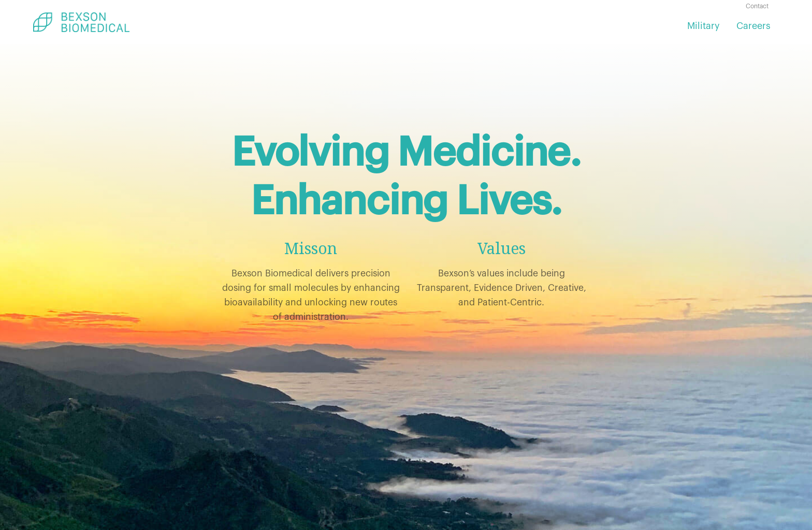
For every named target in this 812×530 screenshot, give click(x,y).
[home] (81, 22)
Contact (757, 6)
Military (704, 26)
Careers (753, 26)
